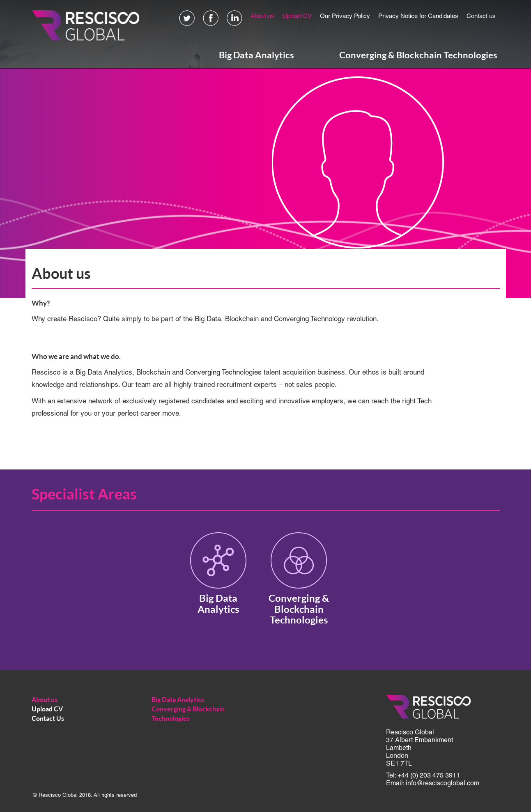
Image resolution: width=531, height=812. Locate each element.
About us (262, 16)
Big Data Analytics (256, 55)
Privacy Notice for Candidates (418, 16)
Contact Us (48, 718)
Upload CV (297, 16)
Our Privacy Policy (345, 16)
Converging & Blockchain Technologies (418, 55)
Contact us (481, 16)
